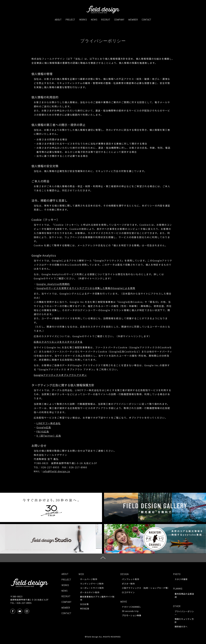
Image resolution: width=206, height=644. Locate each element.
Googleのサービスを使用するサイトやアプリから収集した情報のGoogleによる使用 (86, 288)
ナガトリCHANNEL (131, 607)
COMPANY (119, 20)
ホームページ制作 (89, 579)
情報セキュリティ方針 (184, 621)
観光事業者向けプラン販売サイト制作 (97, 598)
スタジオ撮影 (181, 579)
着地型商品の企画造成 (184, 595)
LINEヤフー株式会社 (49, 423)
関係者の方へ (181, 627)
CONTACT (147, 20)
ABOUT (58, 20)
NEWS (94, 20)
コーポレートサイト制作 (92, 588)
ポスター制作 (128, 584)
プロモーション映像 (132, 615)
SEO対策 (84, 604)
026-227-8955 (24, 603)
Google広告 (44, 427)
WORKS (83, 20)
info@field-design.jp (56, 471)
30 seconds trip (130, 611)
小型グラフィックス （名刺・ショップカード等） (145, 588)
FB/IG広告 (43, 431)
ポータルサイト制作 (90, 592)
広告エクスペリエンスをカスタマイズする (58, 342)
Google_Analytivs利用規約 (53, 284)
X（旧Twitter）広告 (49, 436)
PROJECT (70, 20)
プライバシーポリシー (184, 613)
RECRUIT (106, 20)
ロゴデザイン (128, 592)
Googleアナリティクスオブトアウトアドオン (60, 375)
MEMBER (133, 20)
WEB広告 (85, 609)
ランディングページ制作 (92, 584)
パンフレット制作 (131, 579)
